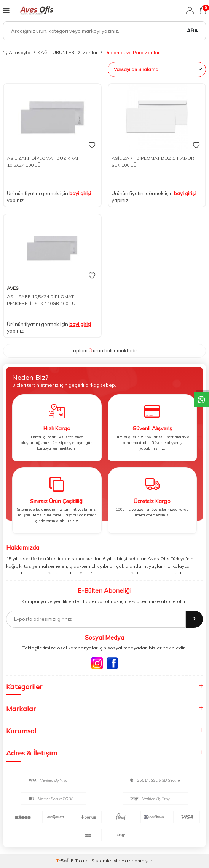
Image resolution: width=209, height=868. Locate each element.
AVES (13, 288)
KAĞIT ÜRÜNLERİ (57, 52)
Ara (192, 31)
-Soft (64, 861)
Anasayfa (17, 52)
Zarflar (90, 52)
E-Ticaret (81, 861)
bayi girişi (80, 193)
